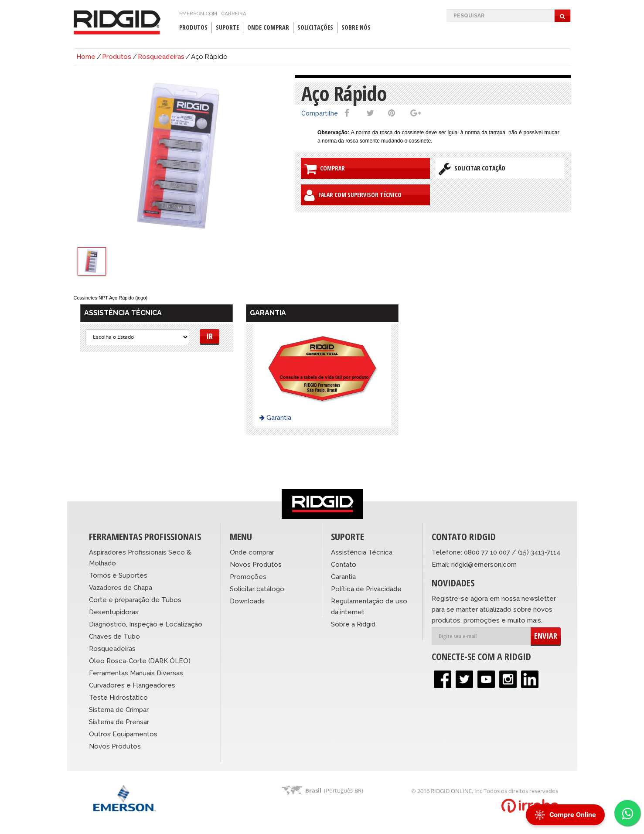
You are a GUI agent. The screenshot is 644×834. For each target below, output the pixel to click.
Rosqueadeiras (161, 57)
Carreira (234, 14)
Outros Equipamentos (123, 734)
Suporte (227, 27)
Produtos (193, 27)
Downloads (247, 601)
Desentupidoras (114, 612)
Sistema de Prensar (119, 722)
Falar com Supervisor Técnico (353, 195)
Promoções (248, 577)
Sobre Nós (356, 27)
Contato (344, 565)
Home (86, 57)
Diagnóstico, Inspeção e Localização (146, 624)
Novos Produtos (115, 746)
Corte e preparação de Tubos (135, 600)
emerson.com (198, 14)
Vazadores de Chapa (121, 588)
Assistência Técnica (362, 552)
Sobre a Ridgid (353, 624)
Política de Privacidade (366, 589)
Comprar (325, 169)
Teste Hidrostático (118, 698)
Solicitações (315, 27)
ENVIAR (546, 636)
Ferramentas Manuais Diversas (136, 673)
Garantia (275, 418)
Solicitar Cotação (472, 169)
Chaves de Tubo (114, 637)
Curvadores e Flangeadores (132, 685)
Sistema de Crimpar (119, 710)
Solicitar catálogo (257, 589)
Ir (210, 336)
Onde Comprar (268, 27)
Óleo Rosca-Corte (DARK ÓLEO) (140, 661)
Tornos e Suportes (118, 575)
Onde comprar (252, 552)
